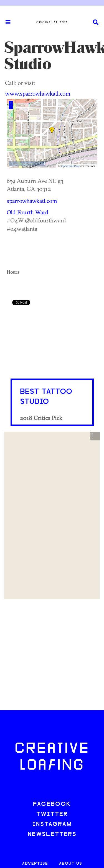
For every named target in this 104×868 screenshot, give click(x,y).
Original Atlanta (52, 22)
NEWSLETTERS (52, 834)
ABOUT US (71, 864)
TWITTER (52, 814)
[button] (95, 436)
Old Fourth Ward (28, 212)
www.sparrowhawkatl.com (38, 93)
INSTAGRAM (52, 824)
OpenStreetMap (70, 166)
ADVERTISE (35, 864)
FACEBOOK (52, 804)
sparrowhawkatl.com (32, 201)
